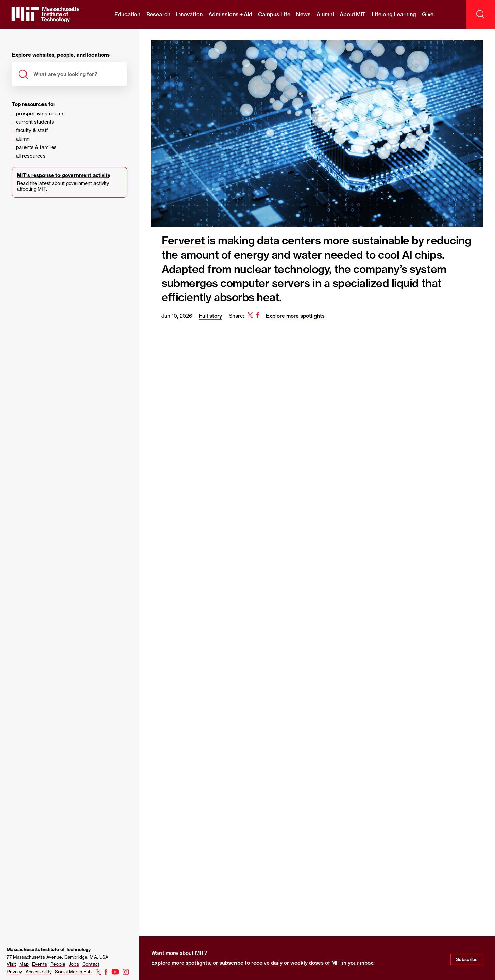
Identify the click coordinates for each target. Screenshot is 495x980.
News (303, 14)
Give (428, 14)
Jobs (74, 964)
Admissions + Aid (230, 14)
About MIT (353, 14)
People (58, 964)
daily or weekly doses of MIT (306, 963)
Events (39, 964)
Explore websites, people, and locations (61, 55)
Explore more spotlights (295, 316)
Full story (210, 316)
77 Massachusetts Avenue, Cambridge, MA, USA (58, 957)
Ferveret (183, 240)
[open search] (481, 14)
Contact (91, 964)
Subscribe (467, 959)
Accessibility (39, 972)
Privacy (14, 972)
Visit (11, 964)
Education (127, 14)
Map (24, 964)
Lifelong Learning (394, 14)
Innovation (189, 14)
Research (158, 14)
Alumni (325, 14)
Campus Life (274, 14)
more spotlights (191, 963)
